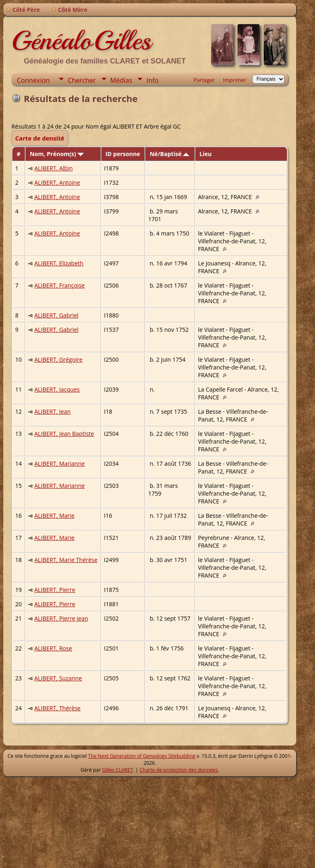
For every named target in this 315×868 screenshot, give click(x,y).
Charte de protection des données (178, 770)
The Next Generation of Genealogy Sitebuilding (142, 756)
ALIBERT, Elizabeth (59, 263)
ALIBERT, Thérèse (58, 708)
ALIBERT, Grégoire (58, 359)
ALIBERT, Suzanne (58, 678)
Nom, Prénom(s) (57, 154)
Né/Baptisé (169, 154)
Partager (204, 80)
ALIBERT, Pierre (55, 590)
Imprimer (235, 80)
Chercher (82, 80)
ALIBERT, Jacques (57, 389)
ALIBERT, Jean (53, 411)
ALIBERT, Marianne (60, 463)
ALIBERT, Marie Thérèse (66, 560)
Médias (121, 80)
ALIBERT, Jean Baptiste (64, 434)
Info (152, 80)
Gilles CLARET (118, 770)
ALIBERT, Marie (55, 516)
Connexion (33, 80)
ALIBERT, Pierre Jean (61, 618)
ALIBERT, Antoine (57, 182)
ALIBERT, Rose (53, 648)
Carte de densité (40, 138)
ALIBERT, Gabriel (57, 315)
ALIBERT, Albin (54, 168)
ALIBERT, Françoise (60, 285)
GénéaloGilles (81, 41)
